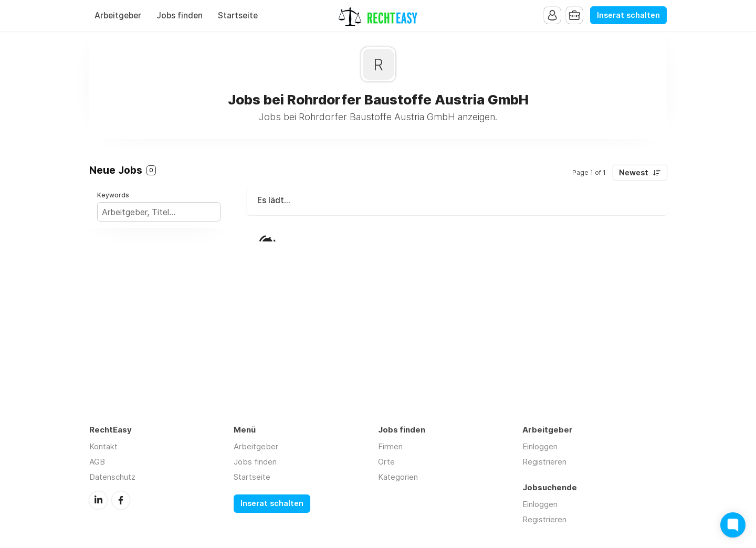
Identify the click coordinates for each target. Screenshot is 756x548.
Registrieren (544, 462)
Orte (386, 462)
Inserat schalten (628, 15)
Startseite (238, 15)
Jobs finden (180, 15)
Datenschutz (112, 477)
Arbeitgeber (118, 15)
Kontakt (103, 446)
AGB (97, 462)
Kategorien (398, 477)
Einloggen (540, 446)
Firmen (390, 446)
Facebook (121, 500)
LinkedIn (98, 500)
